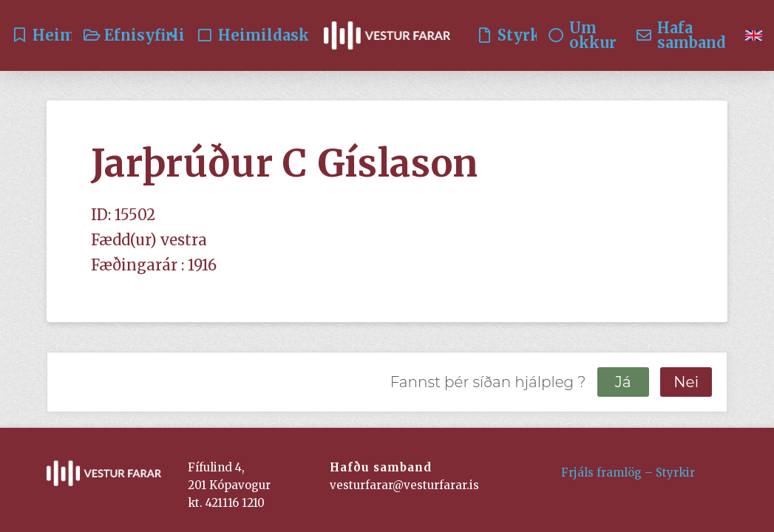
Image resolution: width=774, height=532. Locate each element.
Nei (686, 382)
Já (623, 382)
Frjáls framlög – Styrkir (628, 473)
